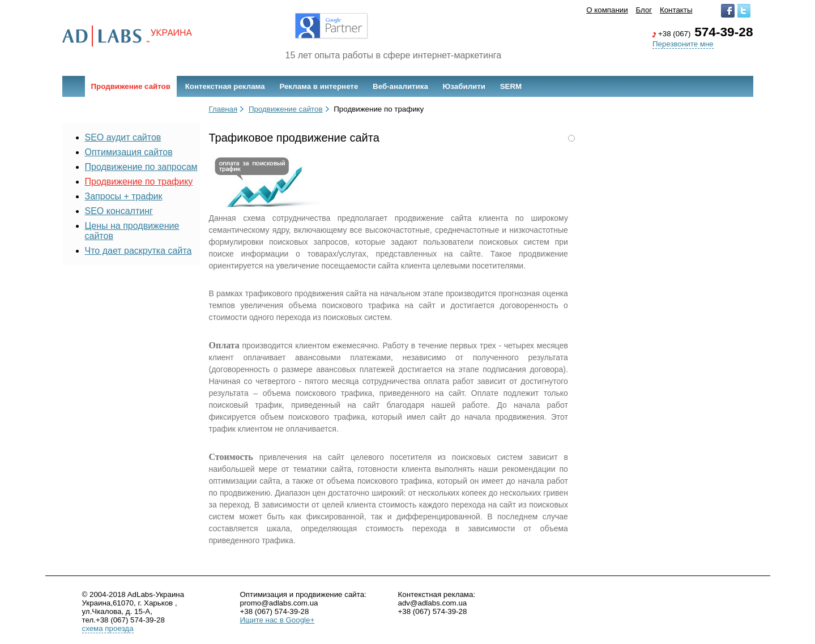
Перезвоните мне (683, 44)
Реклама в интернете (319, 86)
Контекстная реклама (225, 86)
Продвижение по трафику (139, 182)
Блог (644, 10)
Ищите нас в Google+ (278, 620)
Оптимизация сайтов (129, 152)
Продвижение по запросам (141, 167)
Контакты (676, 10)
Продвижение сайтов (131, 86)
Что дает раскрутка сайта (138, 251)
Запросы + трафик (124, 196)
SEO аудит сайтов (123, 137)
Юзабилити (464, 86)
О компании (607, 10)
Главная (223, 109)
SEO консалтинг (119, 211)
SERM (511, 86)
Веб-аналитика (400, 86)
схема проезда (108, 628)
